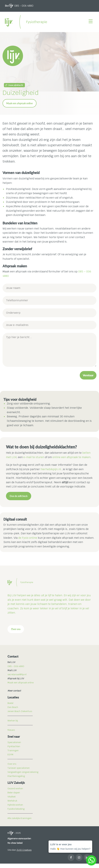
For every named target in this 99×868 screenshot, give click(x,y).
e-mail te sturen (34, 457)
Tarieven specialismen (19, 768)
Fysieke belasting (16, 809)
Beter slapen (14, 793)
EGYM (10, 755)
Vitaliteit (12, 797)
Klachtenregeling (16, 776)
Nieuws (11, 730)
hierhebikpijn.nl (51, 469)
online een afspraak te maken (71, 457)
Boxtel (10, 703)
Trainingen (13, 750)
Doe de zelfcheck (19, 496)
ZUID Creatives (24, 850)
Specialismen (14, 742)
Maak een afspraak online (20, 103)
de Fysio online (28, 538)
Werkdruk (12, 801)
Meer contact (14, 691)
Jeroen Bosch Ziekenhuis (20, 711)
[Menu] (91, 22)
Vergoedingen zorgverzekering (23, 772)
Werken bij (13, 721)
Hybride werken (15, 805)
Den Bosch (13, 707)
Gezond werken (15, 788)
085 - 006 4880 (24, 6)
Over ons (16, 629)
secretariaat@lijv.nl (17, 674)
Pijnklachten (14, 746)
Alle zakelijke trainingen (20, 818)
